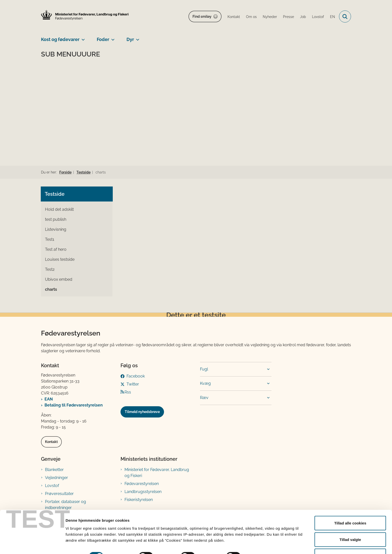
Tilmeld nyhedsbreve (142, 412)
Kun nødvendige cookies (350, 541)
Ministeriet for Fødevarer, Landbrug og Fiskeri (157, 473)
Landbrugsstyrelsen (143, 492)
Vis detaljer (260, 541)
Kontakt (51, 442)
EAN (49, 399)
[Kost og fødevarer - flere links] (82, 37)
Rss (128, 392)
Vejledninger (56, 478)
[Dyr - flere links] (137, 37)
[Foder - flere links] (112, 37)
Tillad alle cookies (350, 508)
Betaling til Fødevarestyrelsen (74, 405)
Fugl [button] (204, 369)
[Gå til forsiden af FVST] (85, 15)
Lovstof (52, 486)
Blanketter (54, 470)
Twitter (133, 384)
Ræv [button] (204, 398)
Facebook (136, 376)
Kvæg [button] (205, 383)
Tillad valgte (350, 524)
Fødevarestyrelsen (142, 484)
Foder (103, 39)
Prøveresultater (59, 494)
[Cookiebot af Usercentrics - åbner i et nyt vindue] (32, 544)
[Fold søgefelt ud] (345, 16)
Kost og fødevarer (60, 39)
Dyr (130, 39)
